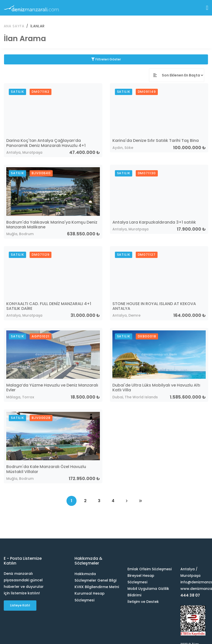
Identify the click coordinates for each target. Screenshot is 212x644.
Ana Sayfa (14, 26)
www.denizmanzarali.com (194, 588)
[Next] (127, 500)
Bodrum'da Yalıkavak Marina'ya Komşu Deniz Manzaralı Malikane (52, 224)
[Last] (140, 500)
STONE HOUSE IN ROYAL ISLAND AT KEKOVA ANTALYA (154, 306)
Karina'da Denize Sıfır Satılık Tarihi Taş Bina (156, 140)
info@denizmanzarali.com (194, 582)
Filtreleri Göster (106, 59)
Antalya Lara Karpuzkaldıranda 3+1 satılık (154, 222)
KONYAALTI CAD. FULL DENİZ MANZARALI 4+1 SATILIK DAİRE (49, 306)
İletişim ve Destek (143, 601)
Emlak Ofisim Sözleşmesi (150, 569)
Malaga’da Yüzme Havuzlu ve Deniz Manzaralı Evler (52, 387)
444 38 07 (190, 595)
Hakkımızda (85, 574)
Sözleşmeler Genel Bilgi (95, 580)
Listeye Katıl (20, 605)
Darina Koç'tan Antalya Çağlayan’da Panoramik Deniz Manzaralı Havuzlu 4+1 (46, 143)
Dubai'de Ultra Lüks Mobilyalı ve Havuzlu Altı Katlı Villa (156, 387)
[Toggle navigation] (207, 8)
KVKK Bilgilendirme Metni (97, 587)
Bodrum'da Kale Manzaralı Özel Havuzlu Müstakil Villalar (46, 469)
